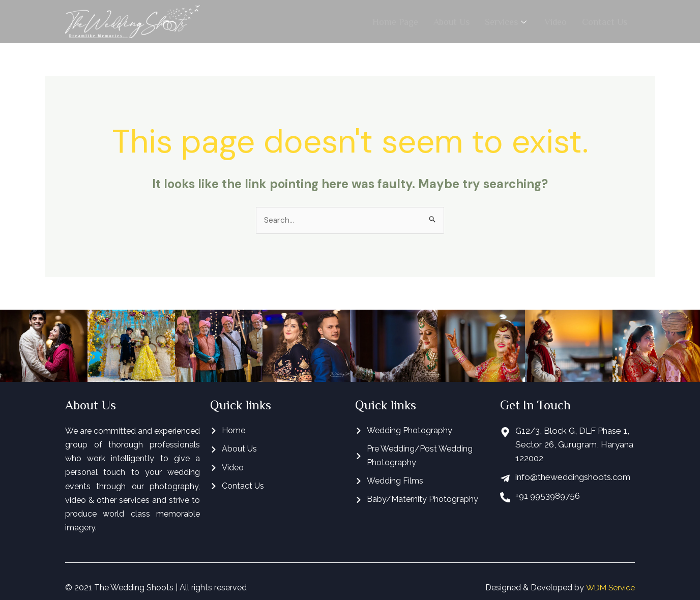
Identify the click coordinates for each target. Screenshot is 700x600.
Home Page (395, 21)
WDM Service (609, 588)
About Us (451, 21)
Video (556, 21)
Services (507, 21)
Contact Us (605, 21)
